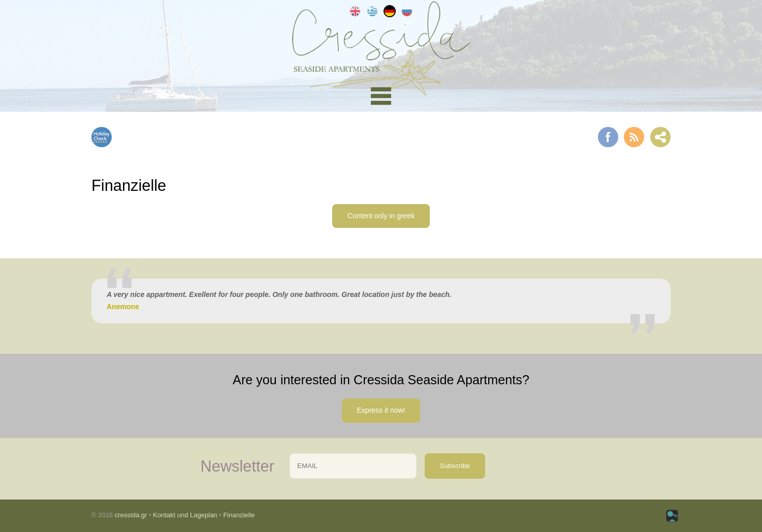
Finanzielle (239, 515)
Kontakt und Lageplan (185, 515)
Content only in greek (381, 216)
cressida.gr (131, 515)
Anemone (123, 307)
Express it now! (381, 410)
